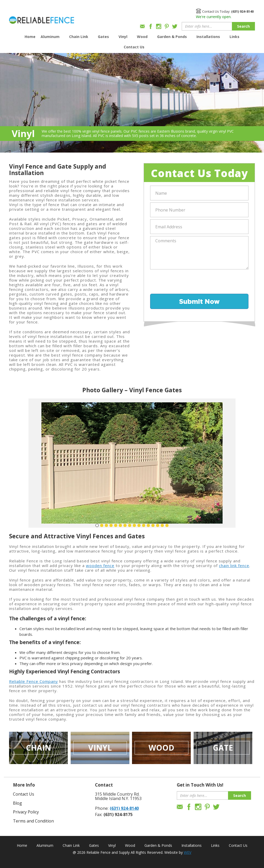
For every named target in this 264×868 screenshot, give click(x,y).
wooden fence (100, 565)
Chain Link (79, 37)
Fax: (99, 814)
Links (234, 37)
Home (30, 37)
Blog (17, 803)
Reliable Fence (42, 18)
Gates (103, 37)
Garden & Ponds (172, 37)
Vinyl (123, 37)
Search (243, 26)
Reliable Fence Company (34, 681)
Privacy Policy (26, 812)
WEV (188, 852)
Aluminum (50, 37)
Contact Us (134, 47)
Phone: (102, 808)
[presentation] (189, 282)
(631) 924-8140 (124, 808)
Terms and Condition (33, 821)
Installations (208, 37)
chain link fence (234, 565)
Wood (142, 37)
